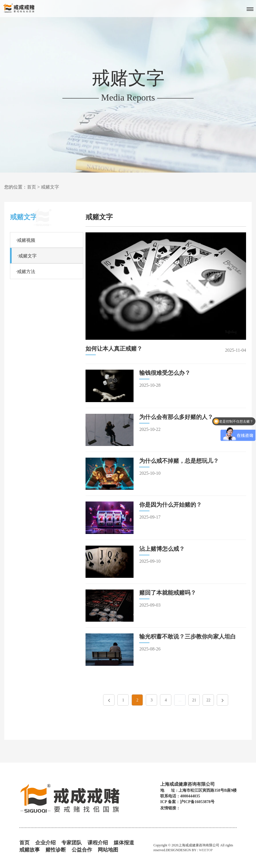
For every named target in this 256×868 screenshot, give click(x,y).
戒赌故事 (30, 850)
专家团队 (72, 843)
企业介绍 (45, 843)
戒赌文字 (50, 187)
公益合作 (82, 850)
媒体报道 (124, 843)
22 (208, 700)
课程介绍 (98, 843)
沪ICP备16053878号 (197, 802)
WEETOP (206, 850)
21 (194, 700)
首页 (32, 187)
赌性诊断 (56, 850)
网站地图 (108, 850)
